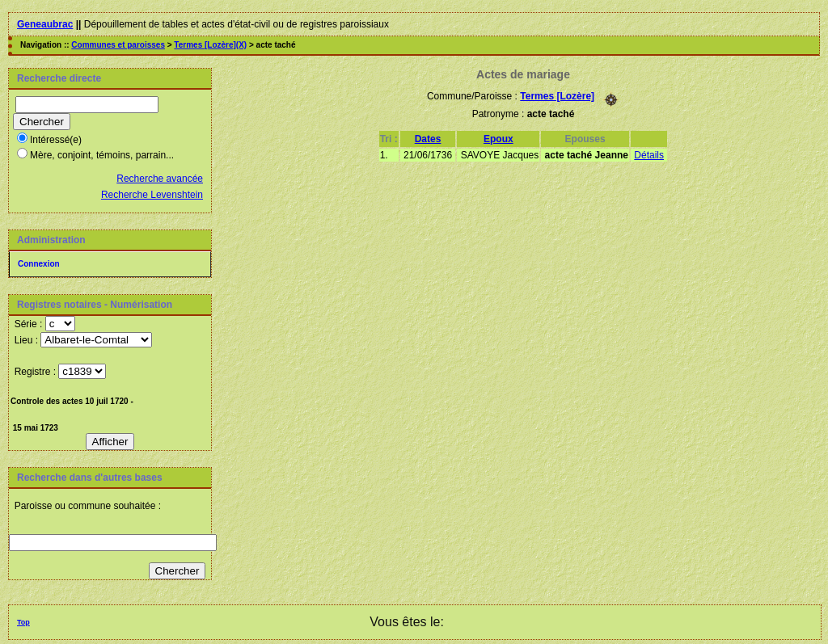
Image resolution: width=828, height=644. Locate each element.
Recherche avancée (160, 179)
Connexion (39, 264)
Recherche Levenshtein (152, 195)
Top (23, 622)
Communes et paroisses (118, 45)
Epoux (498, 139)
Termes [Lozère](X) (210, 45)
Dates (428, 139)
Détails (649, 155)
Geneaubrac (45, 24)
